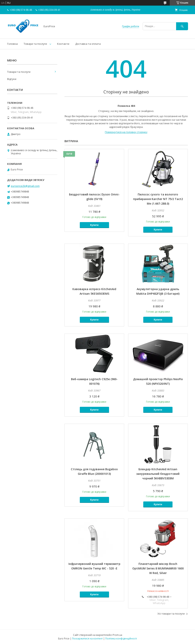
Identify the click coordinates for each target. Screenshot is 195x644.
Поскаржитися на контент (87, 639)
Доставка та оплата (88, 44)
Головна (12, 44)
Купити (94, 225)
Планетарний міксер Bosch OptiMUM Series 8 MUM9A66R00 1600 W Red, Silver (158, 568)
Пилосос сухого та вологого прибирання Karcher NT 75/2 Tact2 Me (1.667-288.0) (158, 199)
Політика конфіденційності (121, 639)
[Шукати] (182, 26)
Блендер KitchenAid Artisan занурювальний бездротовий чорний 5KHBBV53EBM (158, 474)
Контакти (63, 44)
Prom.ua (117, 635)
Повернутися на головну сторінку (126, 132)
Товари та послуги (35, 44)
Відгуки (12, 79)
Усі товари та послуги (171, 614)
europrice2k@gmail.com (25, 186)
